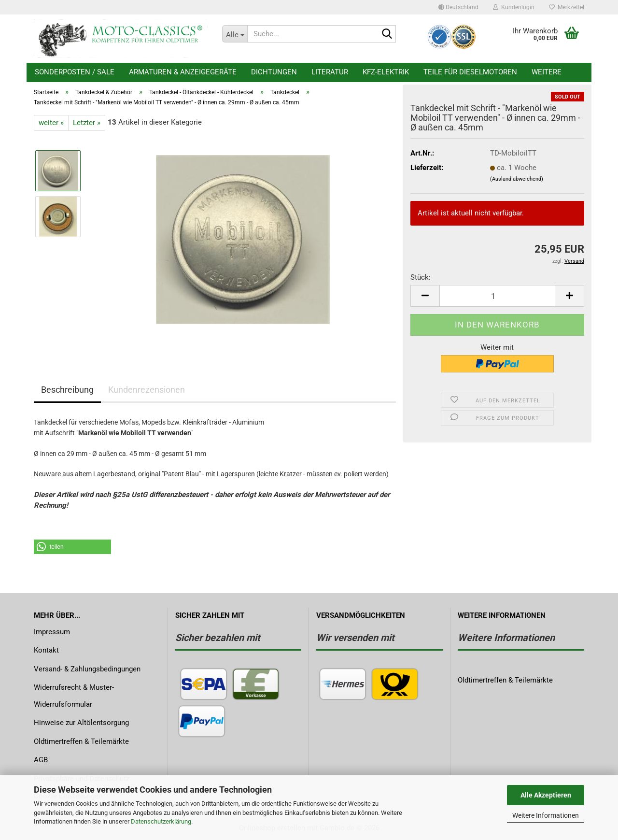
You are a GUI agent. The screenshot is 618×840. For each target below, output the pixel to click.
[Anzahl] (497, 296)
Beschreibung (67, 390)
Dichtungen (274, 72)
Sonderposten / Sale (75, 72)
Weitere (547, 72)
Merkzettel (567, 7)
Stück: (421, 277)
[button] (458, 7)
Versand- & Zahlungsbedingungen (87, 669)
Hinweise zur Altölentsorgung (81, 723)
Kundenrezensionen (147, 390)
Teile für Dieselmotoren (470, 72)
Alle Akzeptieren (546, 795)
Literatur (330, 72)
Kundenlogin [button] (514, 7)
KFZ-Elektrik (386, 72)
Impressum (52, 632)
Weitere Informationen (546, 815)
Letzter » (87, 123)
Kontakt (46, 650)
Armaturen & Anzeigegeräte (183, 72)
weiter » (51, 123)
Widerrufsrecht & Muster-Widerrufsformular (74, 696)
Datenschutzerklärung (161, 821)
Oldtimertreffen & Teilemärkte (81, 741)
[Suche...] (235, 34)
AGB (41, 760)
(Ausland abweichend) (517, 179)
